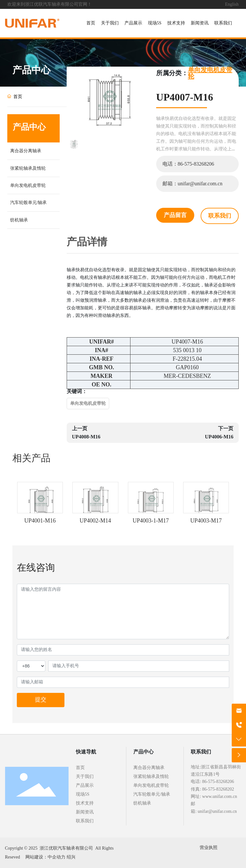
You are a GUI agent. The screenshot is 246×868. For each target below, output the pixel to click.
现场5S (83, 794)
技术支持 (85, 803)
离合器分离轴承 (26, 151)
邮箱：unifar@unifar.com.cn (193, 184)
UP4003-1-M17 (151, 521)
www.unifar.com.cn (220, 796)
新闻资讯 (85, 812)
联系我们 (85, 821)
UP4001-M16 (40, 521)
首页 (80, 768)
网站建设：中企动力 (45, 857)
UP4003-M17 (206, 521)
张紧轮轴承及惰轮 (28, 168)
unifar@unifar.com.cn (217, 811)
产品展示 (85, 785)
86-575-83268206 (218, 782)
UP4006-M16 (219, 437)
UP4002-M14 (95, 521)
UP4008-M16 (86, 437)
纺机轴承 (19, 220)
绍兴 (71, 857)
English (232, 4)
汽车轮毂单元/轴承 (29, 203)
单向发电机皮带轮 (28, 185)
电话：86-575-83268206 (188, 164)
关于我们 (85, 776)
